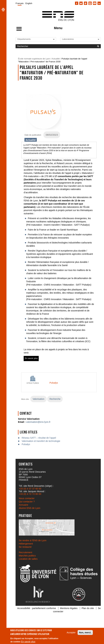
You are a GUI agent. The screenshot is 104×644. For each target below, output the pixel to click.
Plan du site (88, 608)
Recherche (55, 399)
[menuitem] (20, 3)
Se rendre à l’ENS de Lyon (33, 540)
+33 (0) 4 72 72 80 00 (30, 494)
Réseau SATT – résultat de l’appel (39, 438)
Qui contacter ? (27, 502)
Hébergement (26, 544)
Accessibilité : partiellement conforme (37, 608)
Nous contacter (27, 498)
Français (20, 3)
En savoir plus (28, 642)
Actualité (56, 59)
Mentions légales (69, 608)
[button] (3, 10)
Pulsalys (54, 383)
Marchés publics (27, 556)
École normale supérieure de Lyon (34, 59)
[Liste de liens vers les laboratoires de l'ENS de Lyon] (73, 39)
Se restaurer (25, 547)
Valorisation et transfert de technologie (41, 441)
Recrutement (25, 552)
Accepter (71, 633)
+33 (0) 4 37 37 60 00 (30, 489)
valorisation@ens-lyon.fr (38, 422)
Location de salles (28, 559)
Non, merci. (85, 633)
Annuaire (23, 505)
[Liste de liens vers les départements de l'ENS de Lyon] (28, 39)
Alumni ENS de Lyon (29, 508)
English (29, 3)
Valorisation (38, 399)
